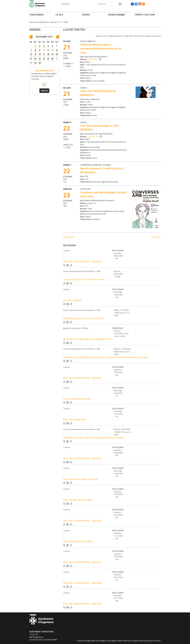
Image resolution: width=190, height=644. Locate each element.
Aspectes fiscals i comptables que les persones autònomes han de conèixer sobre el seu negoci (105, 357)
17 (44, 54)
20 (57, 54)
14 (31, 54)
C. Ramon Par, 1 (93, 59)
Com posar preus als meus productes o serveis (84, 279)
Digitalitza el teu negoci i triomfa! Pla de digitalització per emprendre (94, 438)
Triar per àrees (116, 36)
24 (44, 58)
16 (40, 54)
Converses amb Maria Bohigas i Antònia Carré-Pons (104, 194)
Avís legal (112, 641)
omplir (44, 91)
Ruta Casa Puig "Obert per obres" (78, 500)
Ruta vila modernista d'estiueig (77, 399)
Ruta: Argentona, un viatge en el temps (80, 479)
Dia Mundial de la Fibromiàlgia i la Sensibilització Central (88, 339)
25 (48, 58)
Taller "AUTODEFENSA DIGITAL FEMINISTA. (98, 93)
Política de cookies (131, 641)
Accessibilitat (101, 641)
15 (35, 54)
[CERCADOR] (107, 4)
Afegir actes (101, 36)
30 (40, 63)
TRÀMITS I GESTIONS (145, 15)
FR (69, 4)
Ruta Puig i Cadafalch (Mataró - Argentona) (82, 261)
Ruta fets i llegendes (73, 300)
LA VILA (59, 15)
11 (48, 50)
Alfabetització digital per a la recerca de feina (83, 318)
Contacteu (81, 641)
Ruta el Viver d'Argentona (74, 419)
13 (57, 50)
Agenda (54, 22)
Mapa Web (90, 641)
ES (62, 4)
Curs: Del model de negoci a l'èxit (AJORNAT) (99, 128)
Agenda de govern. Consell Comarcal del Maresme (102, 170)
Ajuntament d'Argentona (39, 22)
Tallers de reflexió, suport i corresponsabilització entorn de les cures (101, 48)
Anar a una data (153, 36)
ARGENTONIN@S (117, 15)
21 (31, 58)
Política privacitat (146, 641)
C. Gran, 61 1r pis (93, 136)
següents (156, 237)
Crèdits (119, 641)
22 (35, 58)
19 (52, 54)
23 (40, 58)
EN (66, 4)
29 (35, 63)
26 (52, 58)
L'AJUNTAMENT (37, 15)
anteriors (69, 237)
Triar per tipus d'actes (134, 36)
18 (48, 54)
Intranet (157, 641)
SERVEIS (86, 15)
